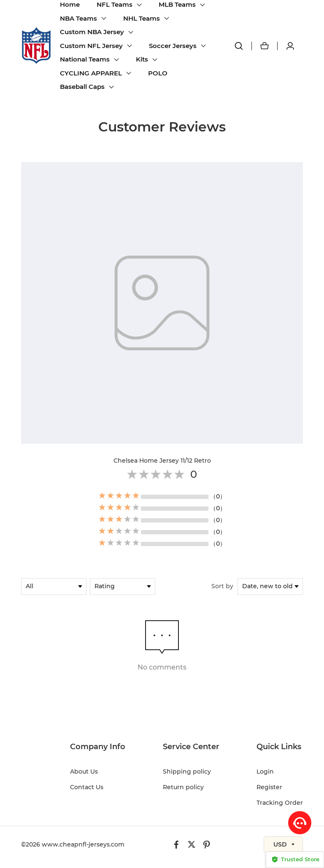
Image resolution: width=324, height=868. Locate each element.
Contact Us (87, 787)
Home (70, 4)
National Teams (85, 59)
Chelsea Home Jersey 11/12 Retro (162, 461)
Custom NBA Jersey (92, 32)
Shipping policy (187, 772)
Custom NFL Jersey (91, 46)
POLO (158, 73)
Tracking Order (280, 803)
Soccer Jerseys (173, 46)
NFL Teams (115, 4)
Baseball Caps (82, 87)
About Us (84, 772)
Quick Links (279, 747)
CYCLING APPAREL (91, 73)
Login (265, 772)
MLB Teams (177, 4)
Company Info (98, 747)
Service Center (191, 747)
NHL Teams (142, 18)
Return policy (183, 787)
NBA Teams (78, 18)
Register (269, 787)
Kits (142, 59)
